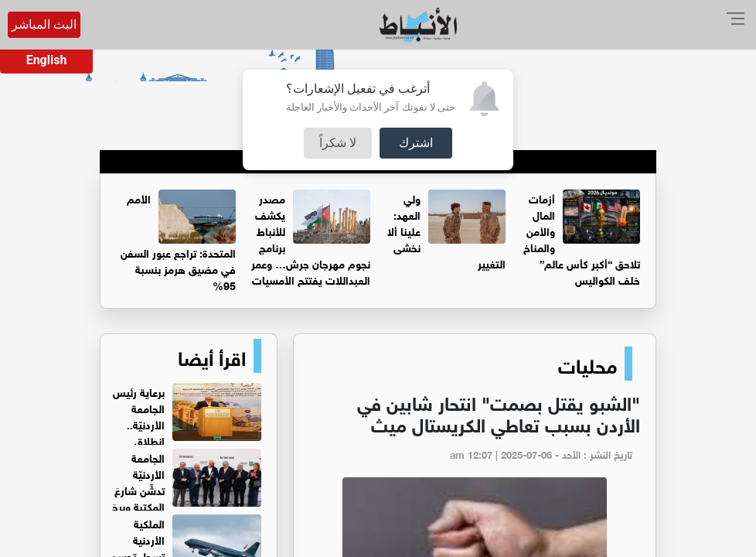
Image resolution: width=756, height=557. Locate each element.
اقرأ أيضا (212, 356)
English (47, 60)
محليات (587, 364)
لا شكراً (338, 143)
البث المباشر (44, 24)
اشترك (416, 143)
